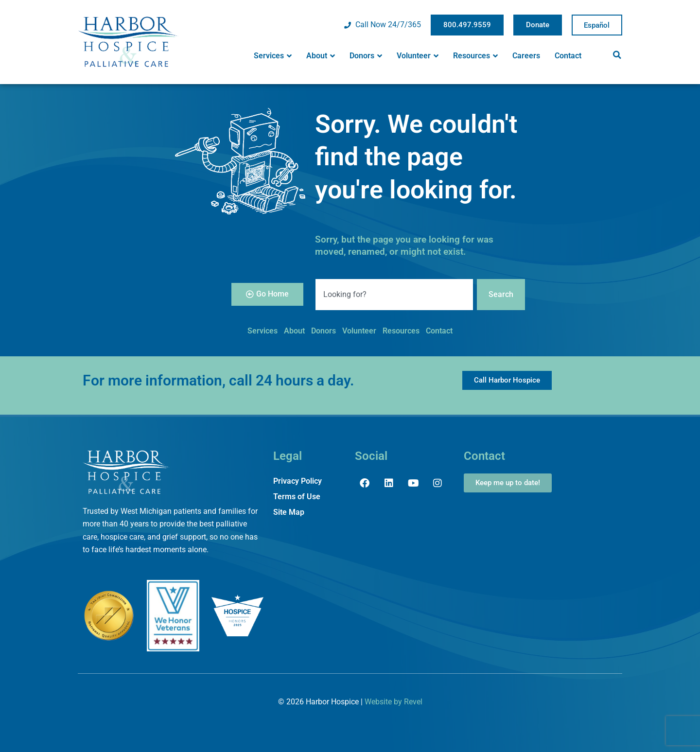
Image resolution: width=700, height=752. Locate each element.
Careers (526, 56)
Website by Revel (394, 702)
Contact (568, 56)
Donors (366, 56)
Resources (475, 56)
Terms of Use (297, 497)
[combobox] (394, 295)
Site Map (289, 512)
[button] (617, 55)
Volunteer (418, 56)
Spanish (597, 25)
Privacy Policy (297, 481)
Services (273, 56)
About (321, 56)
